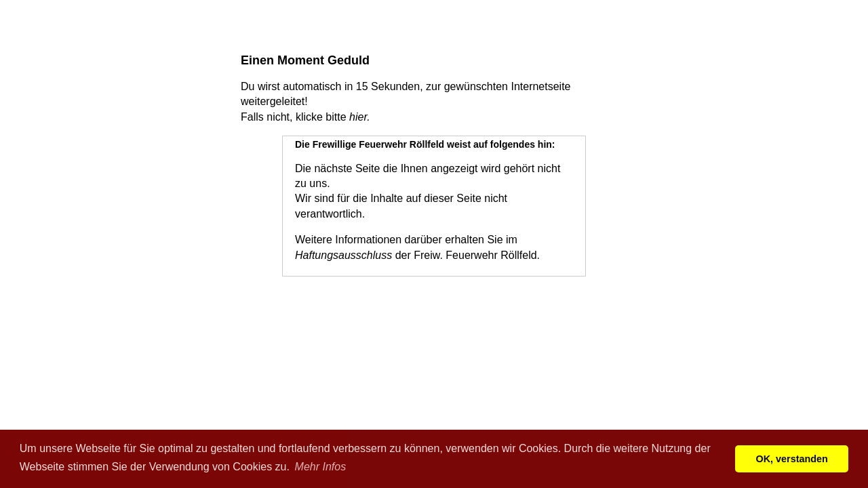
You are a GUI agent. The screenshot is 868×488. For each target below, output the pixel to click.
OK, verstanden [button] (792, 459)
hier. (360, 117)
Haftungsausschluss (343, 255)
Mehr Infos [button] (321, 467)
